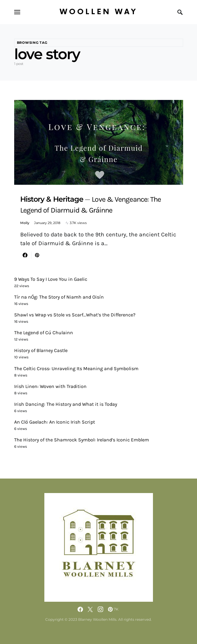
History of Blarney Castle (41, 350)
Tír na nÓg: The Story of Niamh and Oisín (59, 297)
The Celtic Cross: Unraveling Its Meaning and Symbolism (76, 368)
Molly (25, 223)
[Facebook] (80, 609)
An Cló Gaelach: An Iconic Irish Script (55, 422)
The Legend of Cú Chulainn (44, 333)
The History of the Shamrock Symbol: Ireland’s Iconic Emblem (82, 440)
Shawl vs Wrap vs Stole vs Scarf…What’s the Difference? (75, 315)
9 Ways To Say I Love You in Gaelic (51, 279)
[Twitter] (90, 609)
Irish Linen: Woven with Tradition (50, 386)
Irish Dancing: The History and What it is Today (66, 404)
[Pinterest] (113, 609)
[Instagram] (100, 609)
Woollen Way (99, 12)
